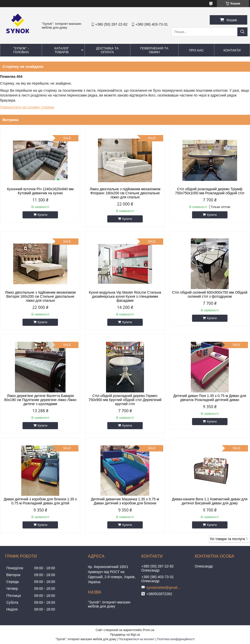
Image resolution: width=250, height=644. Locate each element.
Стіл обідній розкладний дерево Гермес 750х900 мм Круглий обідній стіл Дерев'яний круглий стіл (125, 400)
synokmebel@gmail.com (164, 588)
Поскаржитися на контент (137, 639)
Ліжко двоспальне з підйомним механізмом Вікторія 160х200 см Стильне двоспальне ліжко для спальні (40, 296)
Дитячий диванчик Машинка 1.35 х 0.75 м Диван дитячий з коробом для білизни (125, 501)
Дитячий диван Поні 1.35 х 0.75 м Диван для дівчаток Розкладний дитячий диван (210, 398)
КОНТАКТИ (232, 50)
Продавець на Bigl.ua (125, 635)
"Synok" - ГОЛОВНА (21, 50)
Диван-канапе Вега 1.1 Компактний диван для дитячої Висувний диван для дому (210, 501)
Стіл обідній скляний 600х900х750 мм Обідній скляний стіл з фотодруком (210, 294)
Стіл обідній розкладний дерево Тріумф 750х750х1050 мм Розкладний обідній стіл (210, 191)
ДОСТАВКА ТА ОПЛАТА (107, 50)
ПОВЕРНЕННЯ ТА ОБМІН (154, 50)
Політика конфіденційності (176, 639)
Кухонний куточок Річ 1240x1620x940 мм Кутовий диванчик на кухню (40, 191)
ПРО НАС (196, 50)
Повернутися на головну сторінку (27, 107)
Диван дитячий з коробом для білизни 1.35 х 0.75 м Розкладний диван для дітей (40, 501)
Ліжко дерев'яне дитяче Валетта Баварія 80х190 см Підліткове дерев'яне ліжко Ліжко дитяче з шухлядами (40, 400)
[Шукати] (242, 32)
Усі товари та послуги (227, 539)
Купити (43, 215)
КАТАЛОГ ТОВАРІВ (62, 50)
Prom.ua (149, 630)
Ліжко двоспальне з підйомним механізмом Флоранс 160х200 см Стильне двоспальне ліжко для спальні (125, 193)
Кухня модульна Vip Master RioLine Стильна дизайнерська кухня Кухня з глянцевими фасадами (125, 296)
